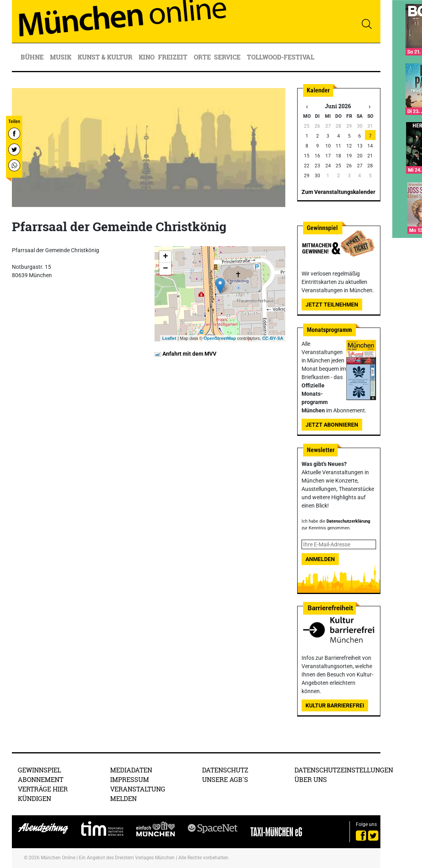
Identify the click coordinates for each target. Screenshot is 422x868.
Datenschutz (225, 770)
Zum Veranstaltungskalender (338, 192)
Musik (61, 57)
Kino (147, 57)
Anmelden (320, 559)
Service (228, 57)
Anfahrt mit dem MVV (185, 354)
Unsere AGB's (225, 779)
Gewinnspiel (39, 770)
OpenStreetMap (220, 338)
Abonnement (41, 779)
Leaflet (169, 338)
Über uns (311, 779)
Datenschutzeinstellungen (344, 770)
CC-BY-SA (273, 338)
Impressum (130, 779)
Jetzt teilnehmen (332, 305)
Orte (202, 57)
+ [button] (165, 257)
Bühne (33, 57)
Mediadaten (131, 770)
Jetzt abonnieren (332, 425)
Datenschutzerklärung (348, 521)
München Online (58, 858)
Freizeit (174, 57)
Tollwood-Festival (281, 57)
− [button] (165, 269)
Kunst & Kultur (106, 57)
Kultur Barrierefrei (335, 705)
